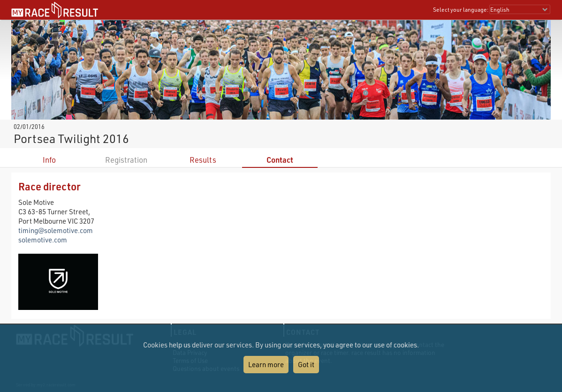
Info (49, 160)
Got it (306, 364)
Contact (280, 160)
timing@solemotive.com (56, 230)
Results (203, 160)
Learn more (266, 364)
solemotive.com (43, 240)
